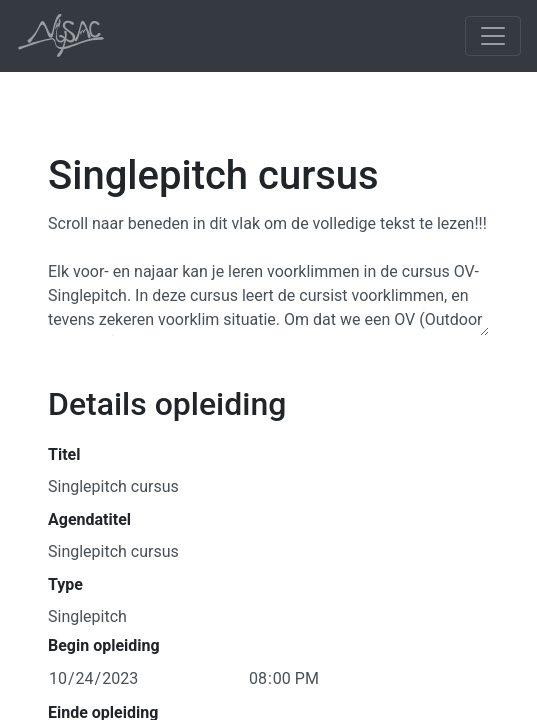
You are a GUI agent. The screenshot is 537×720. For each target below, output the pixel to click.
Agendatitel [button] (89, 519)
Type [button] (65, 584)
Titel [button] (64, 454)
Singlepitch (87, 615)
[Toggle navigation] (493, 36)
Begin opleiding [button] (104, 645)
